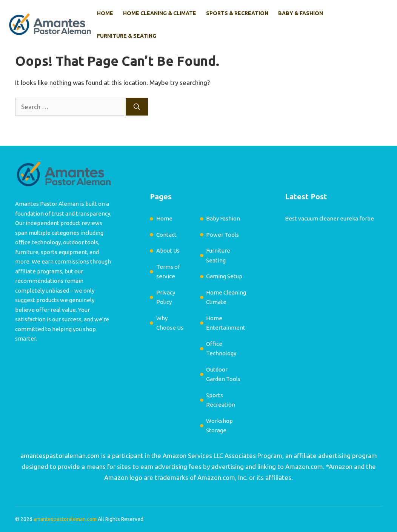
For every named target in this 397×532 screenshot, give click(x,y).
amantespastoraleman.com (60, 456)
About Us (168, 251)
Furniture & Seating (127, 36)
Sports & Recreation (237, 13)
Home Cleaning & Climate (160, 13)
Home (105, 13)
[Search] (137, 107)
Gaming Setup (224, 276)
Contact (166, 235)
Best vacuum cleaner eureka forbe (329, 218)
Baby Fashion (223, 218)
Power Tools (222, 235)
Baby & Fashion (301, 13)
